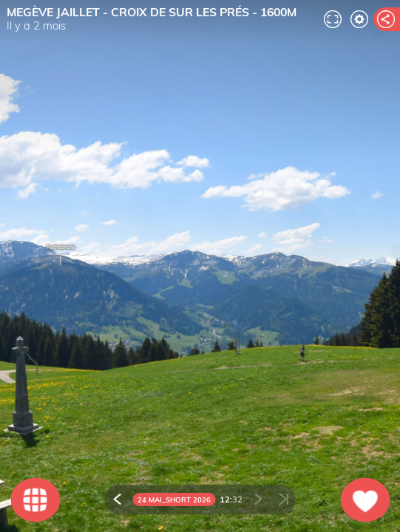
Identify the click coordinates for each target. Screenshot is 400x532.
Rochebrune (61, 257)
